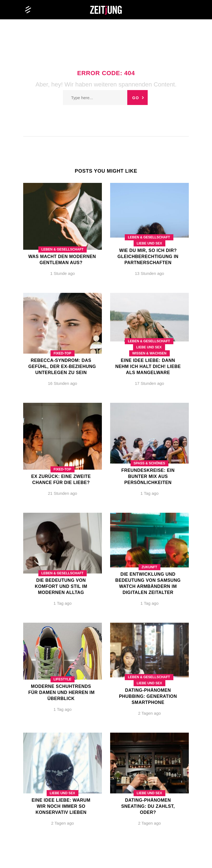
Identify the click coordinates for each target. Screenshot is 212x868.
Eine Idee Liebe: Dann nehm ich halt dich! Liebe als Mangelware (148, 366)
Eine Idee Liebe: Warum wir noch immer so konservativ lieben (61, 806)
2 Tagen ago (149, 713)
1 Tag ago (150, 493)
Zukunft (149, 567)
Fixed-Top (62, 353)
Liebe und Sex (149, 243)
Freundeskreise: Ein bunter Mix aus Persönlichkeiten (148, 476)
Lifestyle (63, 679)
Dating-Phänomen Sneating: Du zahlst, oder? (148, 806)
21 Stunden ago (63, 493)
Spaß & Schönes (149, 463)
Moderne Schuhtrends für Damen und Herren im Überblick (61, 692)
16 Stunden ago (63, 383)
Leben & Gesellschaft (63, 249)
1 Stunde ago (63, 273)
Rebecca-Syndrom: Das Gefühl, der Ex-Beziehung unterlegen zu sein (62, 366)
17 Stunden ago (150, 383)
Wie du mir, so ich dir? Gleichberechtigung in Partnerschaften (148, 257)
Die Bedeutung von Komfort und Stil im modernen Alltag (61, 586)
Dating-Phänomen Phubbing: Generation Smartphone (148, 696)
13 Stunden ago (150, 273)
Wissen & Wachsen (149, 353)
